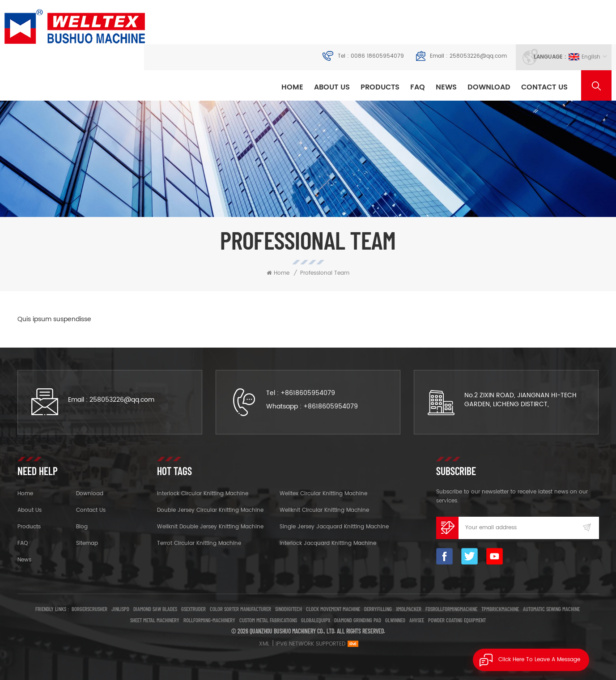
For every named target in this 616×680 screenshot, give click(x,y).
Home (292, 87)
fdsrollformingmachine (451, 609)
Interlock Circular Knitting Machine (203, 494)
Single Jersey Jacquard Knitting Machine (334, 527)
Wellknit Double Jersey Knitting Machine (210, 527)
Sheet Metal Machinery (155, 620)
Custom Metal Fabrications (268, 620)
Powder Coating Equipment (457, 620)
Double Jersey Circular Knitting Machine (210, 510)
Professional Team (325, 273)
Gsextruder (193, 609)
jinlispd (120, 609)
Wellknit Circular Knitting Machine (324, 510)
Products (380, 87)
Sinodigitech (289, 609)
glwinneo (395, 620)
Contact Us (544, 87)
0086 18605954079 (377, 56)
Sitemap (87, 543)
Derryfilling (378, 609)
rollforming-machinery (209, 620)
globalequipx (316, 620)
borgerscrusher (89, 609)
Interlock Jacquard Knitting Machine (328, 543)
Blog (82, 527)
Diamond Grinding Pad (358, 620)
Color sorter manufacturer (240, 609)
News (446, 87)
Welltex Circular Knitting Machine (323, 494)
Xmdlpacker (409, 609)
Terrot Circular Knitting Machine (199, 543)
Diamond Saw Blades (155, 609)
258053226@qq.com (478, 56)
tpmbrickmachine (500, 609)
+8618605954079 (308, 393)
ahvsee (417, 620)
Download (489, 87)
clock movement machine (333, 609)
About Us (332, 87)
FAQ (418, 87)
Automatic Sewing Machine (551, 609)
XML (264, 644)
